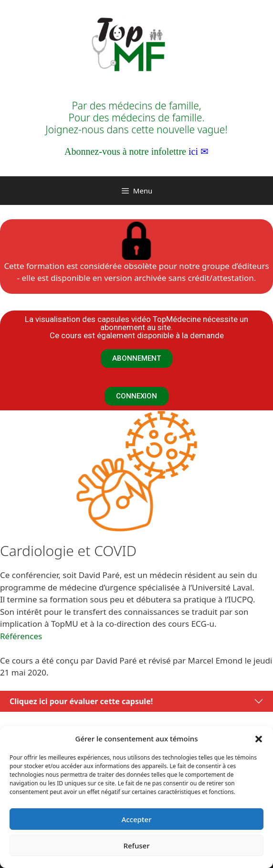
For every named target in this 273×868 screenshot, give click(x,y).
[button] (259, 739)
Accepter (136, 819)
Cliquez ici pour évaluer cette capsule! (81, 701)
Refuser (136, 846)
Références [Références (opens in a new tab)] (21, 636)
